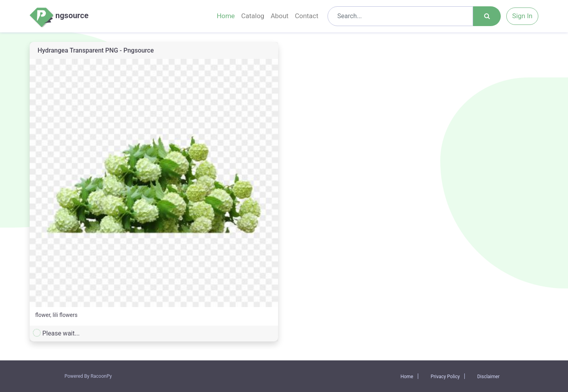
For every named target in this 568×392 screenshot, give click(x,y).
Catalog (253, 16)
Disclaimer (488, 377)
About (279, 16)
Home (226, 16)
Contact (306, 16)
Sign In (522, 16)
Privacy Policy (445, 377)
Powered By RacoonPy (88, 376)
